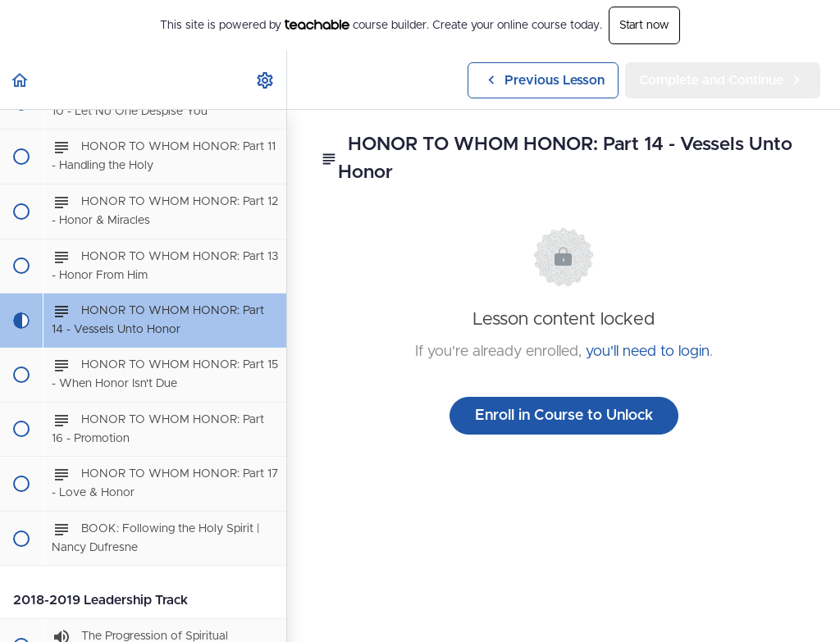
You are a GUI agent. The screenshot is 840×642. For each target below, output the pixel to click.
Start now (644, 25)
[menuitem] (266, 80)
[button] (21, 80)
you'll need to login (648, 352)
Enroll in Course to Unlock (564, 416)
